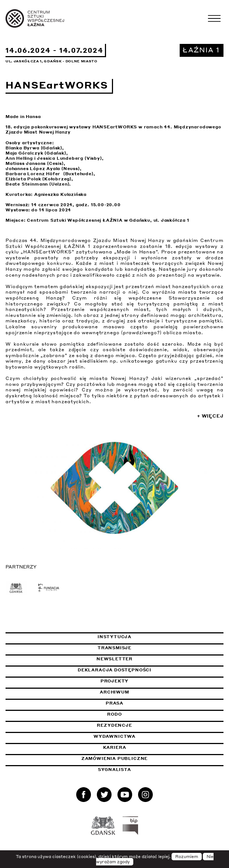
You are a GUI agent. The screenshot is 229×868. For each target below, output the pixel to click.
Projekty (115, 681)
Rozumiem (187, 857)
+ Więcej (210, 416)
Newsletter (114, 659)
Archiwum (114, 692)
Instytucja (114, 637)
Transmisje (149, 648)
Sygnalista (114, 770)
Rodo (114, 714)
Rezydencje (114, 725)
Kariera (115, 747)
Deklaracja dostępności (114, 670)
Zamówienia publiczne (133, 758)
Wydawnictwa (114, 736)
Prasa (114, 703)
